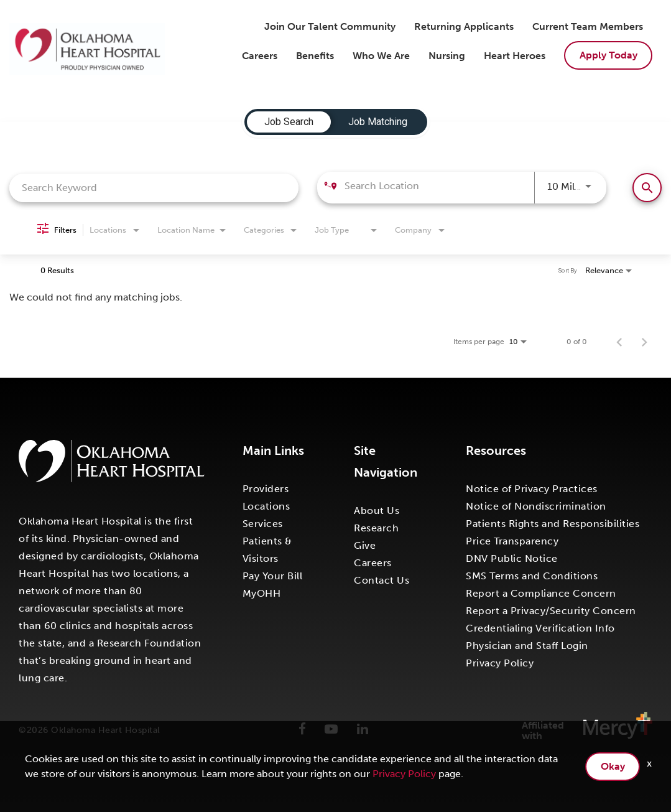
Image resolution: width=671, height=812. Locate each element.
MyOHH (262, 593)
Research (376, 528)
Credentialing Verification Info (540, 628)
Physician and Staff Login (527, 646)
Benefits (315, 56)
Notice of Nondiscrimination (536, 506)
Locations (266, 506)
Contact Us (382, 580)
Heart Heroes (515, 56)
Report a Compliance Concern (541, 593)
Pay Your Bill (273, 576)
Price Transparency (512, 541)
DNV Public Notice (512, 558)
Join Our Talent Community (330, 27)
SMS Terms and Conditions (532, 576)
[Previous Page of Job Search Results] (619, 342)
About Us (377, 511)
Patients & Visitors (267, 550)
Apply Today (609, 55)
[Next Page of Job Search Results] (644, 342)
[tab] (289, 122)
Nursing (447, 56)
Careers (260, 56)
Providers (266, 489)
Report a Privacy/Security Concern (551, 611)
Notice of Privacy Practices (532, 489)
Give (365, 545)
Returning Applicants (464, 27)
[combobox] (154, 188)
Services (263, 524)
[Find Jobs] (647, 188)
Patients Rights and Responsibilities (553, 524)
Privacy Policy (500, 663)
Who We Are (381, 56)
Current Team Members (588, 27)
